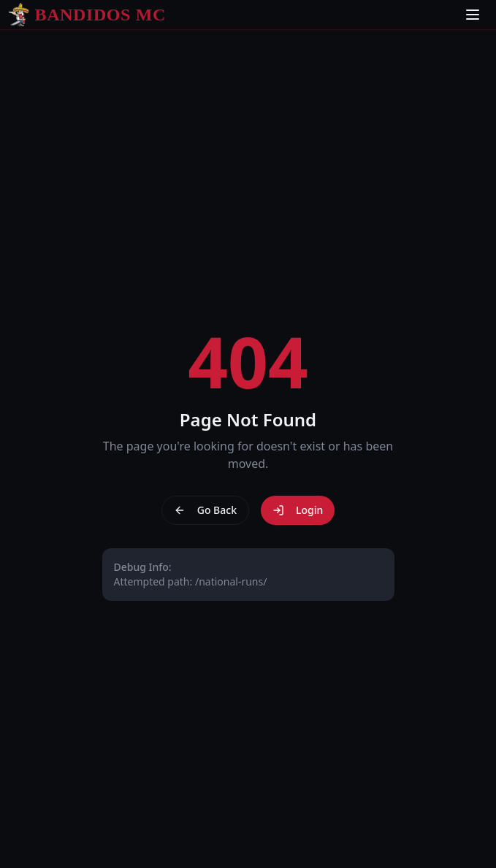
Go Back (205, 510)
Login (298, 510)
